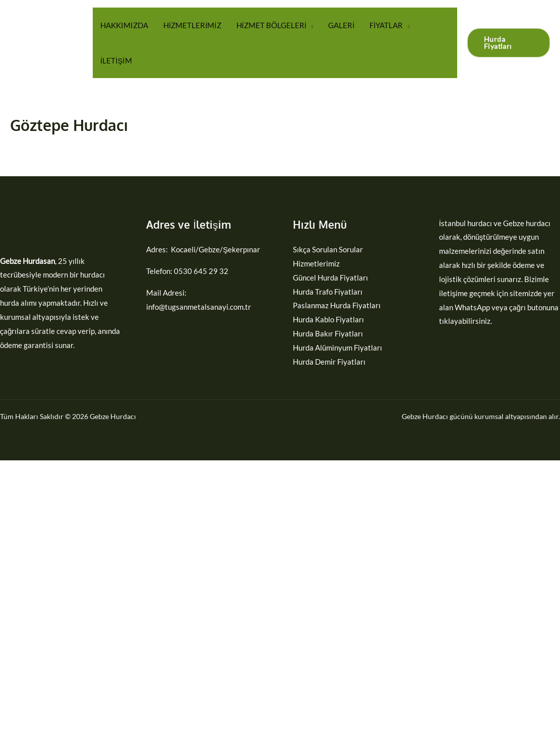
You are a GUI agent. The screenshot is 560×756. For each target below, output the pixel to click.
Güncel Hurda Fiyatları (330, 278)
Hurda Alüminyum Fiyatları (337, 348)
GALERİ (341, 25)
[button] (509, 43)
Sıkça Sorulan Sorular (328, 249)
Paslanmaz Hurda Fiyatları (337, 305)
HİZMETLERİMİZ (192, 25)
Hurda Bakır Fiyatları (328, 333)
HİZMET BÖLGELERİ (271, 25)
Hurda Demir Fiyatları (329, 362)
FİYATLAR (386, 25)
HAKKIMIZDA (124, 25)
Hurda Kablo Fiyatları (328, 319)
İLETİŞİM (116, 60)
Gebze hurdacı (527, 223)
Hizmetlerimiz (316, 263)
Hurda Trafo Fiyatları (328, 292)
